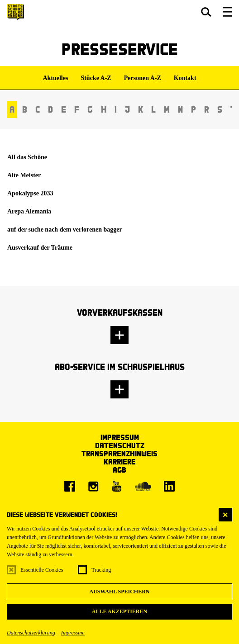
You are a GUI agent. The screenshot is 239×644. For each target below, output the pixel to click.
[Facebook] (70, 486)
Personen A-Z (143, 78)
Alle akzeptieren (119, 611)
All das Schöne (27, 157)
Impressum (73, 633)
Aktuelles (55, 78)
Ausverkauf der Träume (40, 248)
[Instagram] (93, 486)
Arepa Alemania (29, 211)
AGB (119, 470)
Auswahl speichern (119, 592)
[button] (206, 12)
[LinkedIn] (169, 486)
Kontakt (185, 78)
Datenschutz (120, 445)
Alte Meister (24, 175)
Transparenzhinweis (119, 453)
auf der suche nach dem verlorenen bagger (65, 230)
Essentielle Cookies (42, 570)
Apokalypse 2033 (30, 193)
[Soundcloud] (143, 486)
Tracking (101, 570)
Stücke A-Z (96, 78)
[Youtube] (117, 486)
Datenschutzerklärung (31, 633)
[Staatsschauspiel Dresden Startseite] (16, 12)
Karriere (120, 462)
